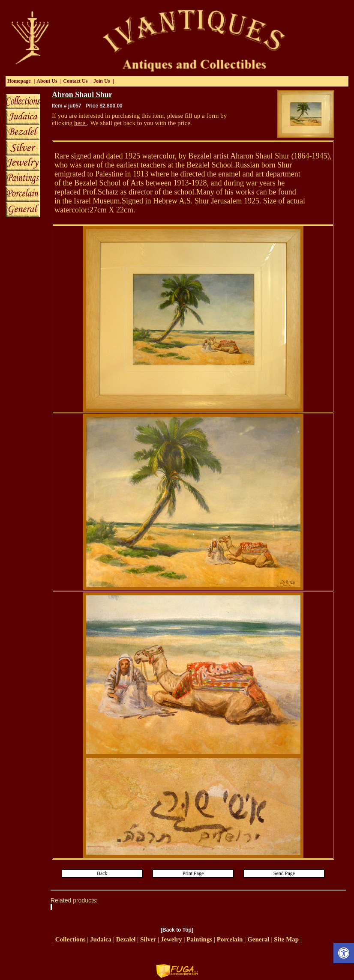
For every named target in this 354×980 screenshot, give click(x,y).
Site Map (287, 939)
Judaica (102, 939)
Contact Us (75, 81)
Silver (149, 939)
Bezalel (127, 939)
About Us (47, 81)
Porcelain (231, 939)
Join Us (102, 81)
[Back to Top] (177, 930)
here (81, 123)
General (259, 939)
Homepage (19, 81)
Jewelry (172, 939)
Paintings (200, 939)
